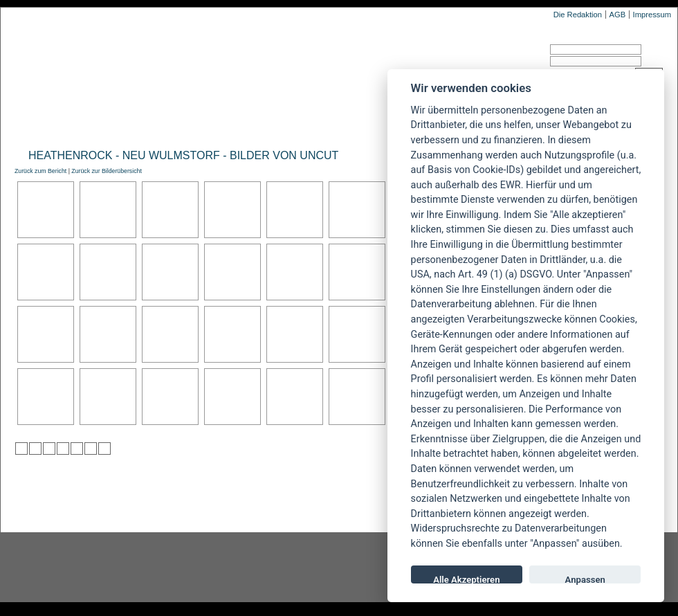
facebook (267, 568)
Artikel (293, 122)
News (72, 122)
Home (27, 122)
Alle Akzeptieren (466, 579)
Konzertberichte (210, 122)
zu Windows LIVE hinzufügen (104, 449)
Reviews (125, 122)
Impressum (652, 15)
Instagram (112, 568)
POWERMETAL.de (236, 60)
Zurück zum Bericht (40, 171)
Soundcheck (363, 122)
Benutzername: (517, 52)
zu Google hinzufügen (63, 449)
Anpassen (585, 579)
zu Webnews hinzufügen (49, 449)
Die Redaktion (578, 15)
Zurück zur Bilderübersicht (106, 171)
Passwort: (508, 63)
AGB (617, 15)
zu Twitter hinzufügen (21, 449)
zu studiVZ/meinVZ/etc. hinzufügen (77, 449)
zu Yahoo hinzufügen (91, 449)
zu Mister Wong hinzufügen (35, 449)
